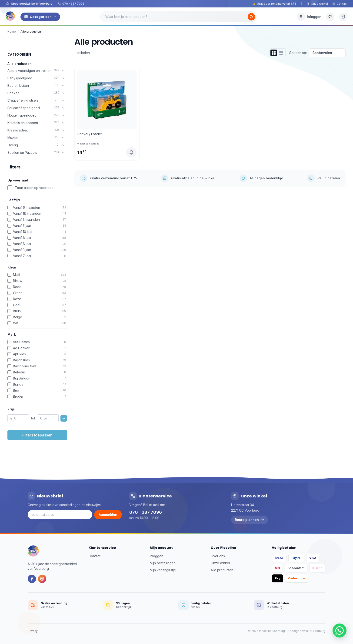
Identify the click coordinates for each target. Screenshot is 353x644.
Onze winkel (317, 4)
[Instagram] (42, 579)
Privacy (33, 631)
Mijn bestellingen (163, 563)
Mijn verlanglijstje (163, 570)
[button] (340, 631)
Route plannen (250, 520)
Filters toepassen (37, 435)
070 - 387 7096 (71, 4)
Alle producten (20, 64)
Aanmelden (108, 515)
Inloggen (157, 556)
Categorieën (40, 17)
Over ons (218, 556)
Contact (340, 4)
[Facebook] (32, 579)
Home (12, 32)
